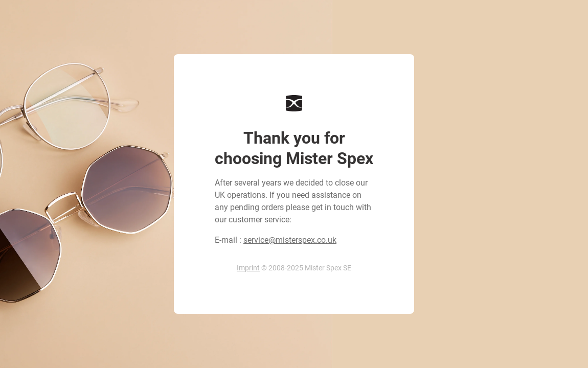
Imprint (248, 268)
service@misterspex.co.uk (290, 240)
